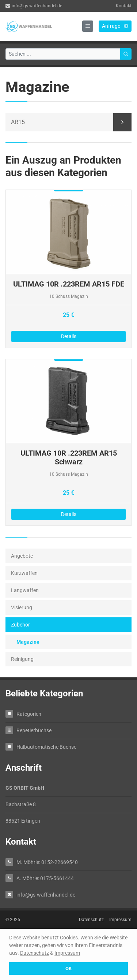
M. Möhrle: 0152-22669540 (47, 862)
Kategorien (29, 714)
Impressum (67, 953)
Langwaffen (25, 590)
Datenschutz (35, 953)
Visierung (22, 607)
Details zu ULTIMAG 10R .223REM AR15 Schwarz (68, 443)
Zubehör (20, 625)
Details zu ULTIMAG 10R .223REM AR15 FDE (68, 269)
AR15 (18, 122)
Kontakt (124, 6)
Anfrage (115, 26)
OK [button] (68, 968)
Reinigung (22, 659)
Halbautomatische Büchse (46, 747)
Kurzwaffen (24, 573)
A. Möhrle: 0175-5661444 (45, 878)
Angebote (22, 556)
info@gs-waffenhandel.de (34, 6)
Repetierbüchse (34, 730)
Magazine (28, 642)
